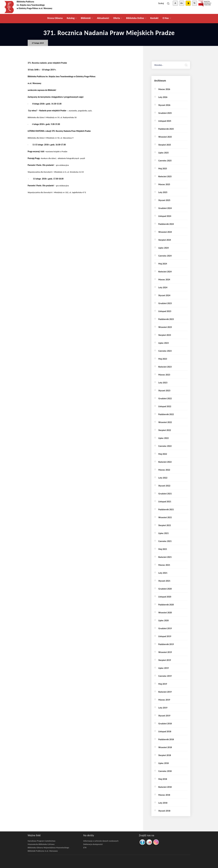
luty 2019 (163, 708)
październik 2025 (166, 129)
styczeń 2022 (164, 486)
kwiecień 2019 (165, 692)
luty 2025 (163, 192)
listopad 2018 (165, 731)
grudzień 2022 (165, 398)
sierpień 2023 (165, 335)
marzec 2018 (164, 795)
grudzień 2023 (165, 303)
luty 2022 (163, 478)
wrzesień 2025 (165, 137)
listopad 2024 (165, 216)
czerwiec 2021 (165, 541)
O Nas (166, 18)
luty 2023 (163, 383)
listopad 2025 (165, 121)
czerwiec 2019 (165, 676)
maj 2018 (163, 779)
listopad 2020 (165, 597)
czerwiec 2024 (165, 256)
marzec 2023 (164, 375)
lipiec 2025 (163, 153)
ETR (85, 848)
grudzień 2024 (165, 208)
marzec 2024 (164, 280)
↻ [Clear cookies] (195, 3)
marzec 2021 (164, 565)
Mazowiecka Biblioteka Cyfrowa (41, 844)
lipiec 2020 (163, 620)
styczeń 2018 (164, 811)
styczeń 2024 (164, 295)
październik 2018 (166, 739)
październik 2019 (166, 644)
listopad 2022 (165, 406)
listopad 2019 (165, 636)
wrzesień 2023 (165, 327)
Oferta (117, 18)
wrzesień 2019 (165, 652)
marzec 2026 (164, 89)
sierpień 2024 (165, 240)
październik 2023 (166, 319)
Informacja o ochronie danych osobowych (101, 841)
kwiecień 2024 (165, 272)
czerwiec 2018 (165, 771)
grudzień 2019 (165, 628)
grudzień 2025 (165, 113)
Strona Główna (55, 18)
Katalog (71, 18)
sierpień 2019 (165, 660)
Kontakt (154, 18)
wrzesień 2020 (165, 613)
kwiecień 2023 (165, 367)
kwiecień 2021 (165, 557)
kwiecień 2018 (165, 787)
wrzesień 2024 (165, 232)
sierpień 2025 (165, 145)
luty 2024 (163, 287)
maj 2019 (163, 684)
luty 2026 (163, 97)
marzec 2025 (164, 184)
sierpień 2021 (165, 525)
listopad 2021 (165, 502)
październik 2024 (166, 224)
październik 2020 (166, 605)
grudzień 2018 (165, 724)
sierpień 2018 (165, 755)
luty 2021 (163, 573)
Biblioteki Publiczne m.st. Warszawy (43, 851)
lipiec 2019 (163, 668)
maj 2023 (163, 359)
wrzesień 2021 (165, 517)
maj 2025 (163, 169)
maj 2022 (163, 454)
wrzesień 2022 (165, 422)
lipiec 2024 (163, 248)
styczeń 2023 (164, 391)
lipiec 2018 (163, 763)
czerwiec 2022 (165, 446)
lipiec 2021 (163, 533)
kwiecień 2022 (165, 462)
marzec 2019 (164, 700)
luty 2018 (163, 803)
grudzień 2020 (165, 589)
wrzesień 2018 (165, 747)
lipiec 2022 (163, 438)
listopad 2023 (165, 311)
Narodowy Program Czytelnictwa (42, 841)
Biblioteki (86, 18)
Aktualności (103, 18)
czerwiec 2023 (165, 351)
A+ (182, 3)
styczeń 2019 (164, 716)
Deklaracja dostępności (93, 844)
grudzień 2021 (165, 494)
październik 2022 (166, 414)
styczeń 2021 (164, 581)
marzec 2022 (164, 470)
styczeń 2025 (164, 200)
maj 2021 (163, 549)
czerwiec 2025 (165, 161)
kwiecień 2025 (165, 176)
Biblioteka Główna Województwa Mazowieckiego (48, 848)
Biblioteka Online (135, 18)
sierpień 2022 (165, 430)
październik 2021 (166, 509)
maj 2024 (163, 264)
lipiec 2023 (163, 343)
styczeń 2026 (164, 105)
